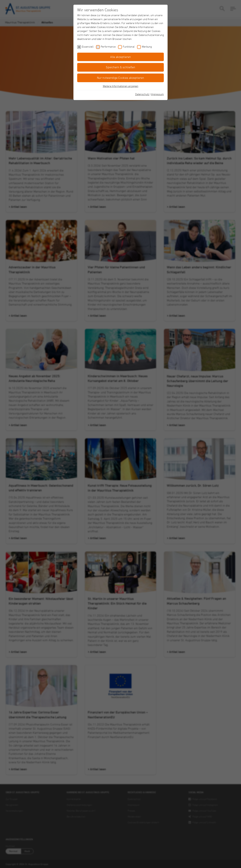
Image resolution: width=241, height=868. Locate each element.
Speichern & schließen (120, 67)
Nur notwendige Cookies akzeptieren (120, 78)
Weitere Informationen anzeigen (121, 86)
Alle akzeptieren (120, 57)
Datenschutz (142, 94)
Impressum (157, 94)
